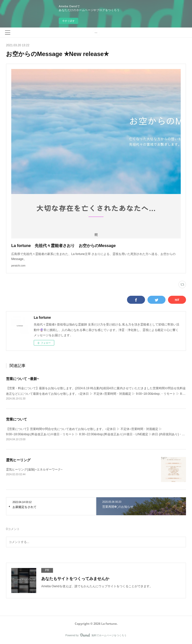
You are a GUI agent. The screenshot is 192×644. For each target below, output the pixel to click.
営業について (16, 419)
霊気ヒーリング (18, 460)
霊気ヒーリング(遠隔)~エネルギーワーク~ (34, 469)
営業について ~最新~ (22, 379)
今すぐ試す (68, 21)
